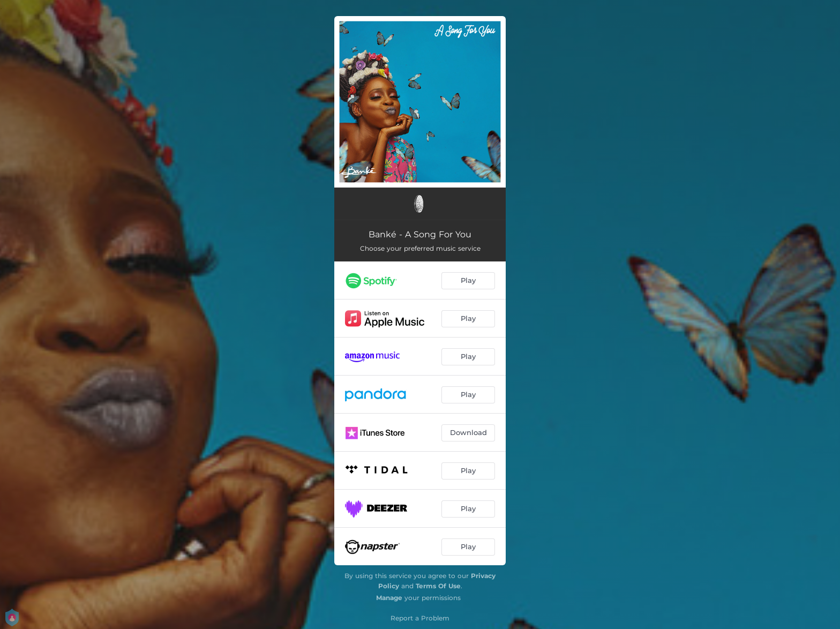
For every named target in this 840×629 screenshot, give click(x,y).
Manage (389, 598)
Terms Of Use (438, 586)
